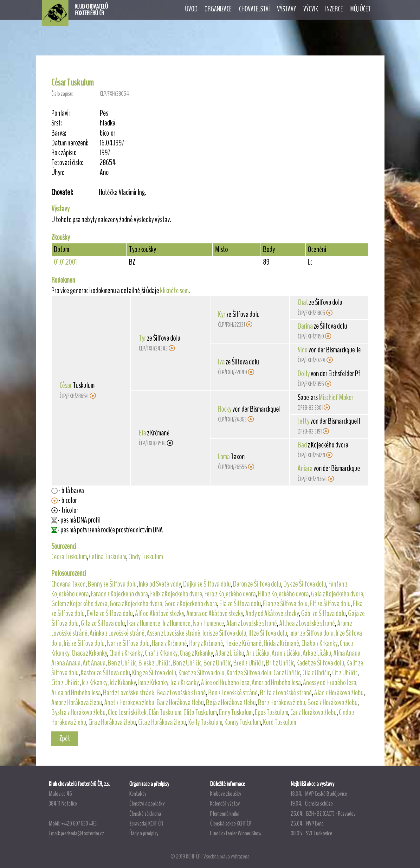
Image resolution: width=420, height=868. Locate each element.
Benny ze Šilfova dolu (112, 584)
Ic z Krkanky (95, 683)
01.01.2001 (65, 262)
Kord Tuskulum (280, 722)
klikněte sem (174, 291)
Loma (224, 457)
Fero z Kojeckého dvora (230, 594)
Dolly (304, 374)
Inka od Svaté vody (160, 584)
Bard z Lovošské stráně (129, 693)
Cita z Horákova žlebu (162, 722)
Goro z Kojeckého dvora (191, 604)
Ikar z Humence (144, 623)
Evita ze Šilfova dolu (110, 614)
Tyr (142, 338)
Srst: (57, 123)
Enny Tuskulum (236, 712)
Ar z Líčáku (258, 653)
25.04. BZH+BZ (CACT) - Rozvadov (323, 813)
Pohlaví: (61, 113)
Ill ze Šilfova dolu (268, 633)
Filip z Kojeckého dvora (283, 594)
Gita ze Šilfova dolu (103, 623)
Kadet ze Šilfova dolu (320, 663)
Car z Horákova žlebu (313, 712)
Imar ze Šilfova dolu (311, 633)
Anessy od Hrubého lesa (330, 683)
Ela (142, 433)
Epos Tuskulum (271, 712)
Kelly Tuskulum (205, 722)
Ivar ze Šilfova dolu (128, 643)
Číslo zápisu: (62, 94)
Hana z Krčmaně (169, 643)
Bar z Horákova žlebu (180, 703)
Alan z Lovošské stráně (252, 623)
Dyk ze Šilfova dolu (305, 584)
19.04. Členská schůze (312, 803)
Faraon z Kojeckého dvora (120, 594)
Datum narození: (70, 143)
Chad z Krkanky (126, 653)
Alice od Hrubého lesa (225, 683)
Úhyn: (58, 173)
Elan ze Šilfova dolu (285, 604)
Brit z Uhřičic (280, 663)
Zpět (65, 738)
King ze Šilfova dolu (154, 673)
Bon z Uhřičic (187, 663)
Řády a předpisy (144, 833)
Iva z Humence (208, 623)
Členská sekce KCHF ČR (231, 823)
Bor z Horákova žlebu (282, 703)
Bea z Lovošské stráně (181, 693)
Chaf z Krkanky (161, 653)
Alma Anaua (347, 653)
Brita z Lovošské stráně (286, 693)
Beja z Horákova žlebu (231, 703)
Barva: (59, 133)
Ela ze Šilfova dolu (240, 604)
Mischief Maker (336, 397)
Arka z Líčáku (317, 653)
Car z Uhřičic (287, 673)
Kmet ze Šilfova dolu (201, 673)
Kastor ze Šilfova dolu (105, 673)
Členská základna (145, 813)
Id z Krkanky (123, 683)
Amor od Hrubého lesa (276, 683)
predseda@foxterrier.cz (82, 833)
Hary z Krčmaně (206, 643)
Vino (303, 350)
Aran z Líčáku (286, 653)
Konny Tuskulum (243, 722)
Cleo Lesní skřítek (127, 712)
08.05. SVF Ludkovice (311, 833)
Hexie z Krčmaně (243, 643)
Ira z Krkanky (185, 683)
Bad (302, 445)
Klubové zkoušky (226, 794)
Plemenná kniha (225, 813)
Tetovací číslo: (67, 163)
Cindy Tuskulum (146, 557)
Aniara (305, 468)
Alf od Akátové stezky (160, 614)
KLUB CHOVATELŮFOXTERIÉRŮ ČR (92, 10)
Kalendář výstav (225, 803)
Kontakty (138, 794)
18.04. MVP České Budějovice (319, 794)
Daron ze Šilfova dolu (257, 584)
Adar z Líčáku (230, 653)
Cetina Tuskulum (108, 557)
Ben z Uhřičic (122, 663)
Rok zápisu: (64, 153)
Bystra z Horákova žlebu (78, 712)
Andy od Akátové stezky (272, 614)
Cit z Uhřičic (345, 673)
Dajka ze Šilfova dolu (207, 584)
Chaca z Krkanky (89, 653)
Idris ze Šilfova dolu (224, 633)
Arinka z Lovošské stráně (117, 633)
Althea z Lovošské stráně (307, 623)
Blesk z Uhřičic (155, 663)
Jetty (304, 421)
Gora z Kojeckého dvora (136, 604)
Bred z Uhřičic (249, 663)
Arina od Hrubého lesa (76, 693)
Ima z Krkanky (153, 683)
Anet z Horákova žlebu (129, 703)
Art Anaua (94, 663)
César (66, 385)
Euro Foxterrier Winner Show (236, 833)
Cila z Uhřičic (316, 673)
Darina (305, 326)
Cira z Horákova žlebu (112, 722)
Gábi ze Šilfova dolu (323, 614)
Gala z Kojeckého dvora (337, 594)
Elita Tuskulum (200, 712)
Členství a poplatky (147, 803)
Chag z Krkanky (196, 653)
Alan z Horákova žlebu (339, 693)
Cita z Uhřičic (65, 683)
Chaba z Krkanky (320, 643)
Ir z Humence (177, 623)
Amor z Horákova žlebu (77, 703)
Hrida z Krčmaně (281, 643)
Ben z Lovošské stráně (233, 693)
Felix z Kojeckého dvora (176, 594)
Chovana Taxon (68, 584)
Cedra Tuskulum (69, 557)
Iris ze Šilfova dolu (84, 643)
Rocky (225, 409)
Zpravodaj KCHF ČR (146, 823)
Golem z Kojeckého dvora (79, 604)
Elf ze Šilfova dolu (330, 604)
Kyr (222, 314)
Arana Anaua (66, 663)
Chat (303, 302)
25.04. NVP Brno (307, 823)
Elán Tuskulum (165, 712)
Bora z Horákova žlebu (333, 703)
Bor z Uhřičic (217, 663)
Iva (221, 362)
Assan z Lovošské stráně (174, 633)
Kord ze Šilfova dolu (249, 673)
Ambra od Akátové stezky (215, 614)
